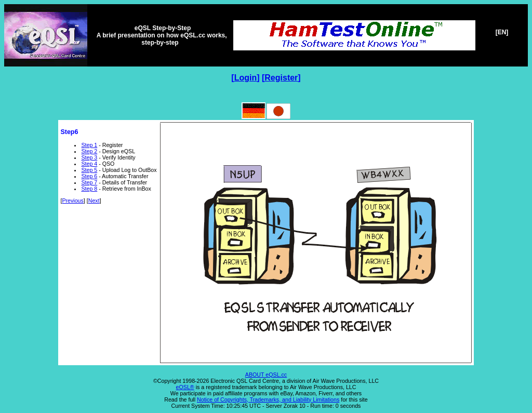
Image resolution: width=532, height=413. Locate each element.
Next (94, 201)
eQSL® (185, 387)
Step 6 (89, 176)
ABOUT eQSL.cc (266, 375)
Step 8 (89, 189)
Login (246, 78)
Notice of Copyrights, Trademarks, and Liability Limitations (268, 399)
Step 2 (89, 151)
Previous (72, 201)
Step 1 (89, 145)
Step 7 (89, 182)
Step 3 (89, 157)
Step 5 (89, 170)
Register (281, 78)
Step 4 (89, 164)
